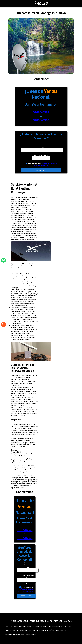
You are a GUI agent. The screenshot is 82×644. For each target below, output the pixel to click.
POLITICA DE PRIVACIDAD (61, 621)
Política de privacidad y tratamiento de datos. (45, 164)
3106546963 (41, 112)
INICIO (13, 621)
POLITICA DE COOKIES (39, 621)
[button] (4, 5)
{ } (26, 579)
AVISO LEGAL (23, 621)
